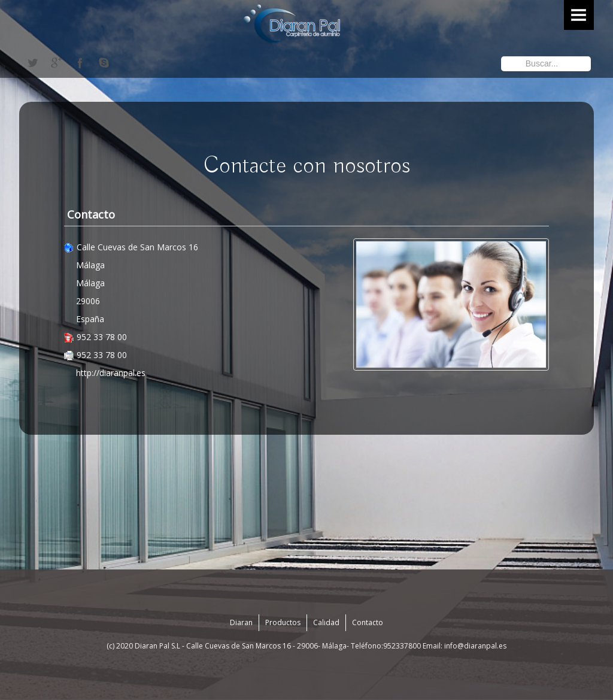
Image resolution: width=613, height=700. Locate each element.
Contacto (368, 622)
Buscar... (501, 55)
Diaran (241, 622)
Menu (579, 15)
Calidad (326, 622)
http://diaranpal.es (111, 373)
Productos (283, 622)
